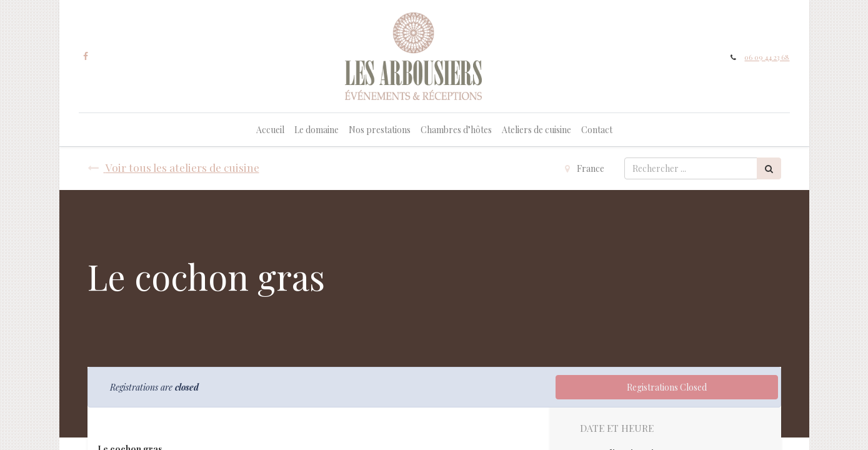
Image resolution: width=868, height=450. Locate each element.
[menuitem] (270, 130)
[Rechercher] (769, 168)
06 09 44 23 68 (767, 57)
